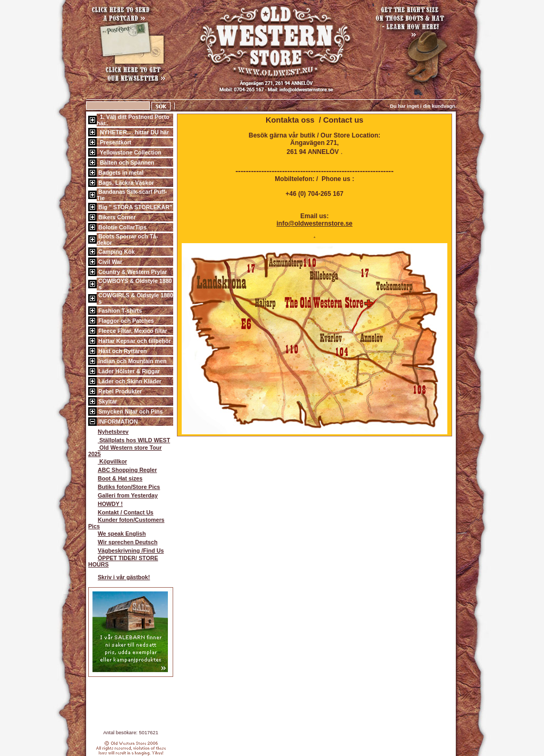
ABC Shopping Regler (122, 470)
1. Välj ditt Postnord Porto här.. (133, 120)
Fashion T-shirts (119, 311)
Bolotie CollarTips (122, 227)
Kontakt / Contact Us (121, 512)
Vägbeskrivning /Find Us (126, 551)
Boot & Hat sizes (115, 478)
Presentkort (114, 142)
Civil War (109, 262)
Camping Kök (116, 252)
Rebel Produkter (119, 391)
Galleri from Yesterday (123, 495)
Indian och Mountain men (131, 361)
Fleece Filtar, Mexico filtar (132, 331)
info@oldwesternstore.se (314, 224)
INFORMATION (117, 422)
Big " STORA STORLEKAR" (134, 207)
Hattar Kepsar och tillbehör (134, 341)
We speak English (117, 534)
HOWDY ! (105, 504)
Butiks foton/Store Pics (124, 487)
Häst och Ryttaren (122, 351)
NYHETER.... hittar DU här (133, 132)
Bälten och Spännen (125, 162)
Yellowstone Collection (129, 152)
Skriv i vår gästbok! (119, 577)
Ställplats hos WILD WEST (129, 440)
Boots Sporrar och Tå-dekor (127, 239)
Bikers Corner (116, 217)
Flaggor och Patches (125, 321)
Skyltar (107, 401)
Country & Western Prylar (132, 272)
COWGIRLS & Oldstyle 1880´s (135, 298)
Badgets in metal (120, 173)
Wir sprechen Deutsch (123, 542)
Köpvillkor (108, 461)
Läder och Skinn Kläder (129, 381)
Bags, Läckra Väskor (125, 183)
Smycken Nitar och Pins (130, 411)
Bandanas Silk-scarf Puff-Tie (132, 195)
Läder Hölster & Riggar (128, 371)
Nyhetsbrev (108, 432)
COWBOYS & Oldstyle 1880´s (134, 284)
